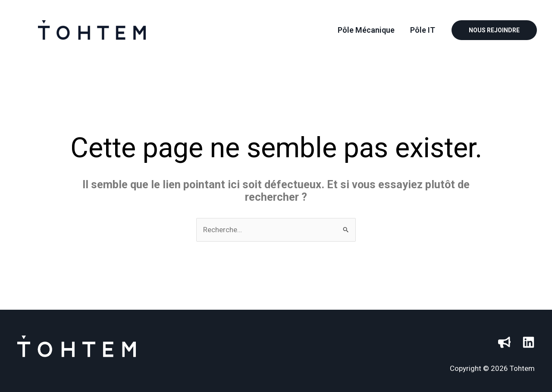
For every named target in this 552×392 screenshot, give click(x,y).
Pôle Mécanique (366, 30)
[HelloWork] (504, 342)
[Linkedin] (528, 342)
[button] (494, 30)
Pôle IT (423, 30)
